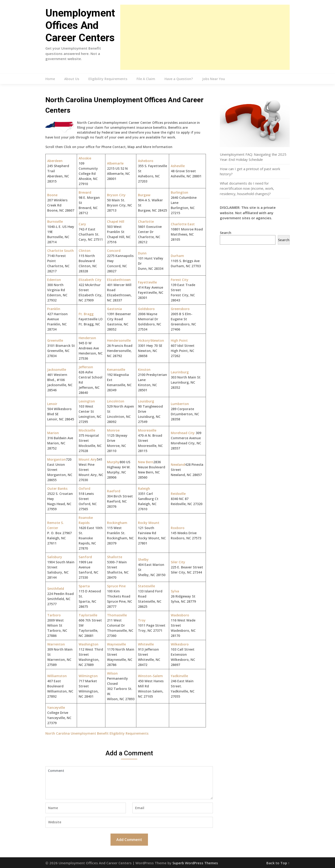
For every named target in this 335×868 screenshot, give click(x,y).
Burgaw (144, 195)
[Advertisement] (205, 37)
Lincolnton (116, 401)
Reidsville (178, 494)
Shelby (143, 559)
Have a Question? (179, 79)
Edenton (54, 280)
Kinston (144, 370)
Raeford (114, 491)
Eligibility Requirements (108, 79)
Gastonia (114, 309)
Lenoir (52, 404)
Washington (89, 644)
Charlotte (146, 221)
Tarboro (54, 615)
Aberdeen (55, 161)
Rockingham (117, 523)
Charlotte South (60, 251)
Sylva (175, 591)
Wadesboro (180, 615)
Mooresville (147, 430)
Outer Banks (57, 488)
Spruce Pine (116, 586)
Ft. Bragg (86, 314)
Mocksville (87, 430)
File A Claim (146, 79)
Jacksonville (57, 370)
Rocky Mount (149, 523)
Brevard (85, 192)
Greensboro (180, 309)
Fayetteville (147, 282)
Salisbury (55, 557)
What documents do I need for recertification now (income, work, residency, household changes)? (247, 188)
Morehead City (183, 433)
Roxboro (178, 528)
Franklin (54, 309)
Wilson (112, 673)
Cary (82, 224)
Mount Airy (88, 459)
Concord (114, 251)
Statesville (146, 586)
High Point (179, 340)
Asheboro (146, 161)
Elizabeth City (90, 280)
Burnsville (55, 221)
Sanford (85, 557)
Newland (178, 464)
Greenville (55, 340)
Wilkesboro (180, 644)
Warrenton (56, 644)
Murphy (113, 462)
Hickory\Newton (151, 340)
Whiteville (146, 644)
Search (226, 233)
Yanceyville (56, 708)
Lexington (87, 401)
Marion (53, 433)
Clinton (85, 251)
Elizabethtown (119, 280)
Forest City (180, 280)
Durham (177, 256)
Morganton (57, 459)
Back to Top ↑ (278, 863)
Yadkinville (179, 676)
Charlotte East (183, 224)
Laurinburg (180, 372)
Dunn (142, 253)
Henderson (87, 338)
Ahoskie (85, 158)
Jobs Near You (214, 79)
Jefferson (86, 367)
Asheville (178, 166)
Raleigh (144, 488)
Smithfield (56, 589)
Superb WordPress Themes (195, 863)
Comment (129, 783)
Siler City (178, 562)
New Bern (146, 462)
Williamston (57, 676)
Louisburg (146, 401)
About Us (72, 79)
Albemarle (115, 163)
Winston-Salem (150, 676)
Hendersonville (119, 340)
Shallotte (115, 557)
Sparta (84, 586)
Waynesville (116, 644)
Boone (52, 195)
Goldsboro (146, 309)
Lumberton (180, 404)
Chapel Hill (116, 221)
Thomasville (117, 615)
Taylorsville (88, 615)
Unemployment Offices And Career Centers (80, 25)
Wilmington (88, 676)
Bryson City (116, 195)
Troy (142, 620)
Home (50, 79)
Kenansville (116, 370)
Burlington (179, 192)
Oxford (84, 488)
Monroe (113, 430)
